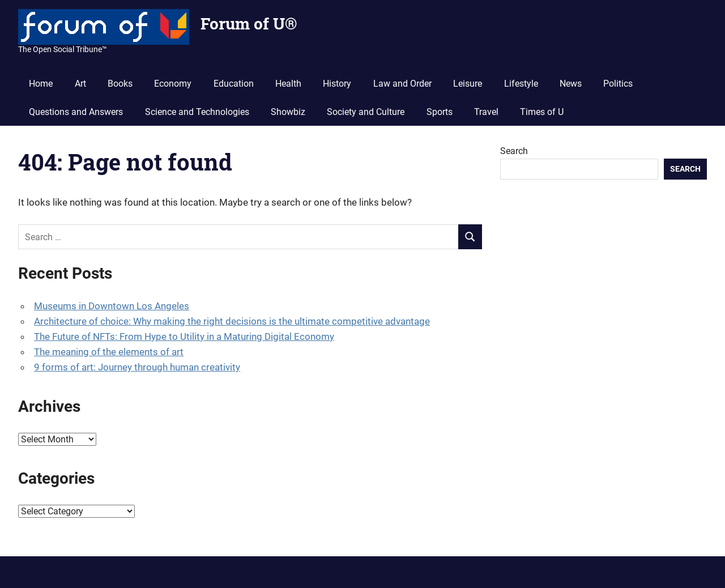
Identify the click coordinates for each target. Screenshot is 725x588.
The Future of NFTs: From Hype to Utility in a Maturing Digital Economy (184, 336)
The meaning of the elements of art (109, 352)
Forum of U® (249, 24)
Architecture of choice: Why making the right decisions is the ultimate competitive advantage (232, 321)
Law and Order (402, 84)
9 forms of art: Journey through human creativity (137, 367)
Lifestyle (521, 84)
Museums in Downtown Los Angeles (112, 306)
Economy (173, 84)
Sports (440, 112)
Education (234, 84)
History (337, 84)
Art (80, 84)
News (571, 84)
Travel (486, 112)
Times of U (542, 112)
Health (288, 84)
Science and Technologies (197, 112)
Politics (618, 84)
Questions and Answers (76, 112)
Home (41, 84)
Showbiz (288, 112)
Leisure (468, 84)
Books (120, 84)
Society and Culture (366, 112)
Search (514, 151)
